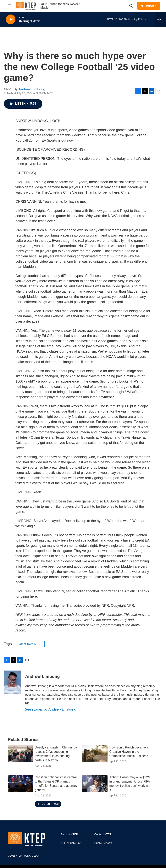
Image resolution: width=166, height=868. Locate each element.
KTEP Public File (71, 843)
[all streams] (160, 19)
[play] (11, 19)
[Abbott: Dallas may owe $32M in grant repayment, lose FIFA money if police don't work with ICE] (95, 783)
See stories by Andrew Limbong (51, 709)
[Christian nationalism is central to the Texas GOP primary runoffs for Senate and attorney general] (20, 783)
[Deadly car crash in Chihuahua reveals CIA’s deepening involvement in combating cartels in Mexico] (20, 754)
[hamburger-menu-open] (9, 6)
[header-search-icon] (131, 6)
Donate (150, 6)
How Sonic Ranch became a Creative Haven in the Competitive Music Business (129, 752)
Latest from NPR (29, 644)
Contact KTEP (103, 834)
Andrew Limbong (32, 89)
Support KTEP (69, 834)
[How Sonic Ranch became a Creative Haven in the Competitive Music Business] (95, 754)
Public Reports (103, 843)
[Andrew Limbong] (13, 682)
